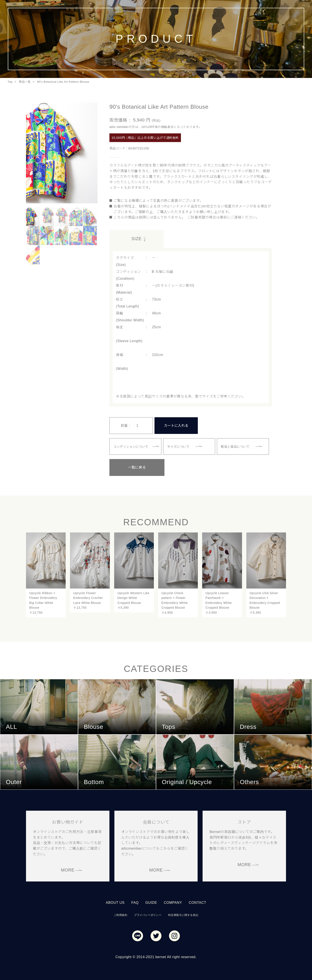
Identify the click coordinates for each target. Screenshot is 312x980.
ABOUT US (115, 902)
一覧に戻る (131, 467)
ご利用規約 (121, 914)
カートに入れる (176, 425)
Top (10, 82)
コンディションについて (131, 446)
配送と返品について (236, 446)
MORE (68, 869)
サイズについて (179, 446)
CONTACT (197, 902)
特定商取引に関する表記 (183, 914)
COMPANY (173, 902)
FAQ (135, 902)
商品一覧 (25, 82)
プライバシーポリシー (148, 914)
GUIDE (151, 902)
